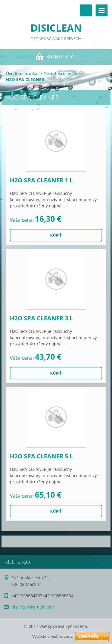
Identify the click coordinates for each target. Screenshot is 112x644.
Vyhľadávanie (86, 10)
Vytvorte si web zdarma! (53, 636)
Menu (102, 10)
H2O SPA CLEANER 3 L (41, 318)
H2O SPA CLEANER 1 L (41, 180)
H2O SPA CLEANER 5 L (41, 456)
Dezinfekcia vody (60, 73)
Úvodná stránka (22, 73)
